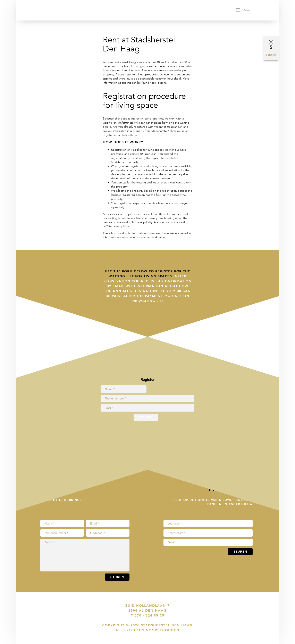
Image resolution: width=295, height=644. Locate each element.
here (153, 83)
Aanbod (271, 55)
